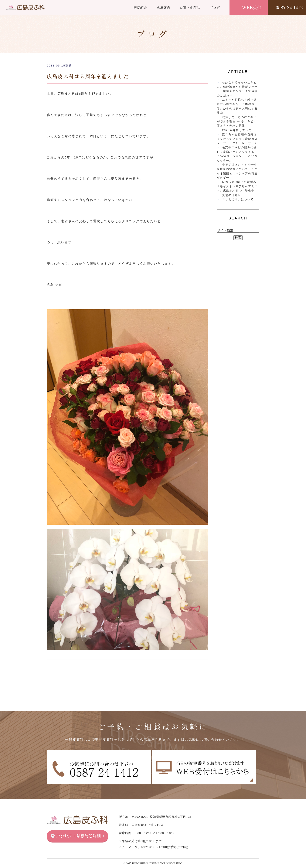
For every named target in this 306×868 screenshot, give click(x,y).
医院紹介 (140, 7)
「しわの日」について (238, 199)
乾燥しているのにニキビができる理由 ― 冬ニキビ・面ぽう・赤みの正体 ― (237, 122)
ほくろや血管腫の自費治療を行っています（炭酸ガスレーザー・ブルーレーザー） (237, 139)
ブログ (215, 7)
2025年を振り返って (237, 130)
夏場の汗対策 (232, 195)
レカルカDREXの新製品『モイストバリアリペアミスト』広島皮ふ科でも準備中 (237, 186)
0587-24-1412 (289, 7)
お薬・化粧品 (190, 7)
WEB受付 (252, 7)
